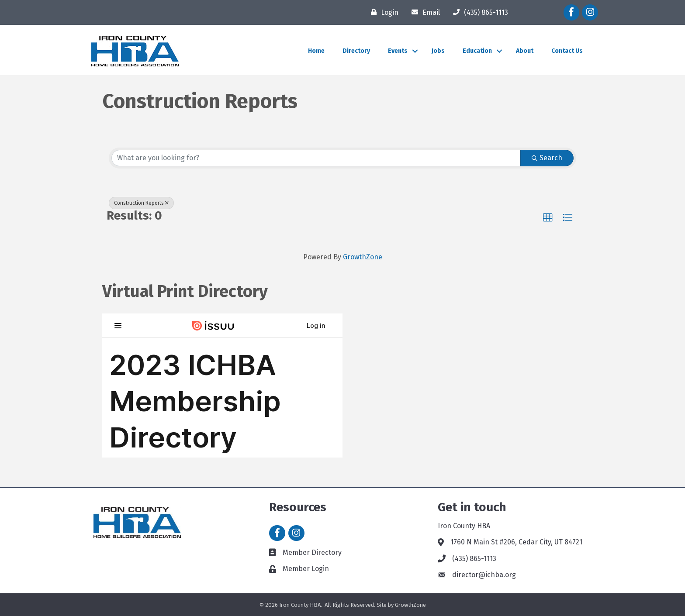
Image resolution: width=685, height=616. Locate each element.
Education (477, 51)
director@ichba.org (484, 575)
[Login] (382, 12)
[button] (548, 218)
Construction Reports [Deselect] (141, 203)
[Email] (424, 12)
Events (398, 51)
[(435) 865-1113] (478, 12)
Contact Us (567, 51)
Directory (356, 51)
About (525, 51)
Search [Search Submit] (547, 158)
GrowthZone (363, 257)
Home (316, 51)
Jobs (438, 51)
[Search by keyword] (316, 158)
